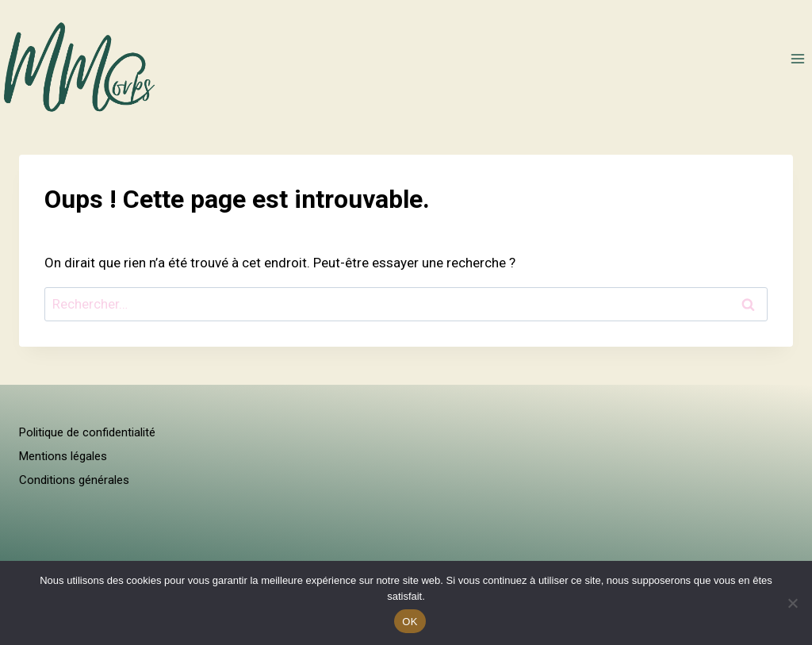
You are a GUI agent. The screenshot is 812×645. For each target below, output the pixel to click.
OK (410, 622)
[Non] (792, 603)
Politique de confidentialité (87, 432)
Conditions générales (74, 480)
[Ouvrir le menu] (797, 58)
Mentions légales (63, 456)
